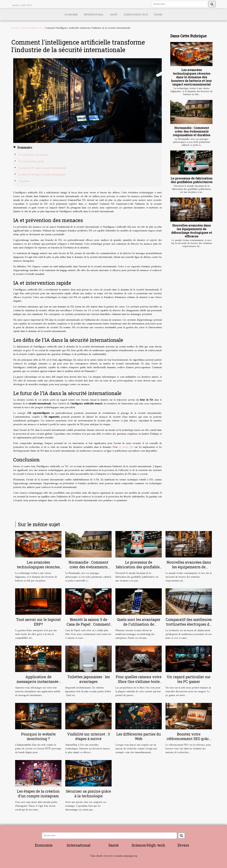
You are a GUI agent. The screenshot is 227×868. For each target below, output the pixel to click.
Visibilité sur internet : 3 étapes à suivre (88, 736)
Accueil (15, 28)
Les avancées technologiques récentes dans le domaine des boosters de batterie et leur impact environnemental (192, 77)
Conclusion (24, 181)
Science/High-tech (136, 15)
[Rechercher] (179, 4)
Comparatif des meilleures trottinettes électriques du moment (189, 624)
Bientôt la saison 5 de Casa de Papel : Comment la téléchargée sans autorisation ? (88, 627)
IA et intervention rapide (31, 161)
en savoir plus (126, 447)
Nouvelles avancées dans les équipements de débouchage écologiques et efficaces (192, 231)
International (94, 15)
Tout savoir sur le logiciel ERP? (38, 622)
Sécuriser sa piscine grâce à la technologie (88, 794)
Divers (158, 15)
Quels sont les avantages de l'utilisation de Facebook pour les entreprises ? (139, 627)
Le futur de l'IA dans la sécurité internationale (42, 175)
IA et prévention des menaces (34, 155)
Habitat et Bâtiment (113, 860)
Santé (114, 15)
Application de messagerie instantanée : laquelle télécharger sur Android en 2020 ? (38, 684)
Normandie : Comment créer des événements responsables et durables (192, 131)
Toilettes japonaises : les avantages (89, 679)
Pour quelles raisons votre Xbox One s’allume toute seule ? (139, 681)
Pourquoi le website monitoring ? (38, 736)
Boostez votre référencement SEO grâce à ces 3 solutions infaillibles (189, 741)
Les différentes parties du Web (139, 736)
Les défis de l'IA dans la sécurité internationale (42, 168)
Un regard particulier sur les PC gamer (189, 679)
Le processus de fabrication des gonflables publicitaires (192, 180)
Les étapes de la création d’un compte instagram (38, 794)
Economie (71, 15)
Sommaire (25, 148)
